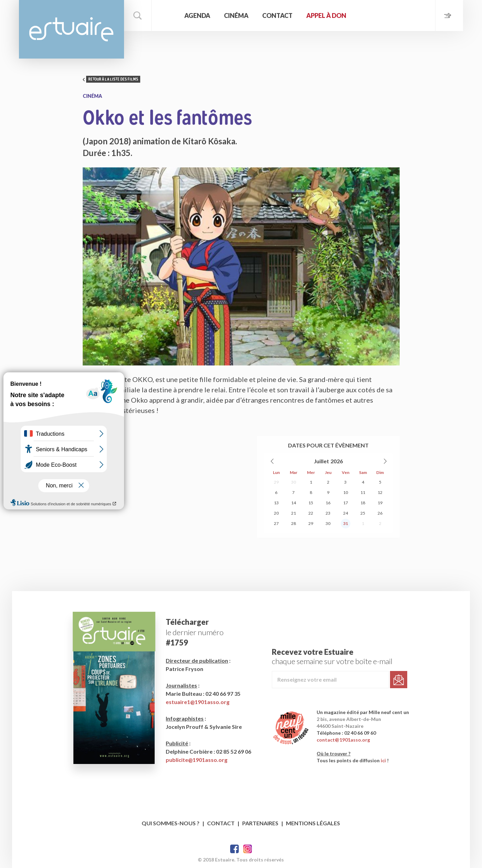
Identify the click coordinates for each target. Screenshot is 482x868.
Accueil (167, 15)
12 (380, 492)
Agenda (197, 15)
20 (276, 513)
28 (294, 523)
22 (311, 513)
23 (328, 513)
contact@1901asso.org (343, 740)
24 (346, 513)
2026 (337, 461)
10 (346, 492)
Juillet (321, 461)
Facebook (234, 849)
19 (380, 503)
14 (294, 503)
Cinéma (236, 15)
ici (383, 760)
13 (276, 503)
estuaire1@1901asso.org (198, 702)
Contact (277, 15)
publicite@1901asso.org (197, 760)
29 (276, 482)
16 (328, 503)
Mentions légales (313, 823)
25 (363, 513)
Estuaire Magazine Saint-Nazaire (71, 29)
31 (346, 523)
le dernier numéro (195, 632)
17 (346, 503)
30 (294, 482)
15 (311, 503)
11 (363, 492)
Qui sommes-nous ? (171, 823)
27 (276, 523)
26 (380, 513)
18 (363, 503)
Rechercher (138, 15)
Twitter (248, 849)
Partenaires (260, 823)
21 (294, 513)
